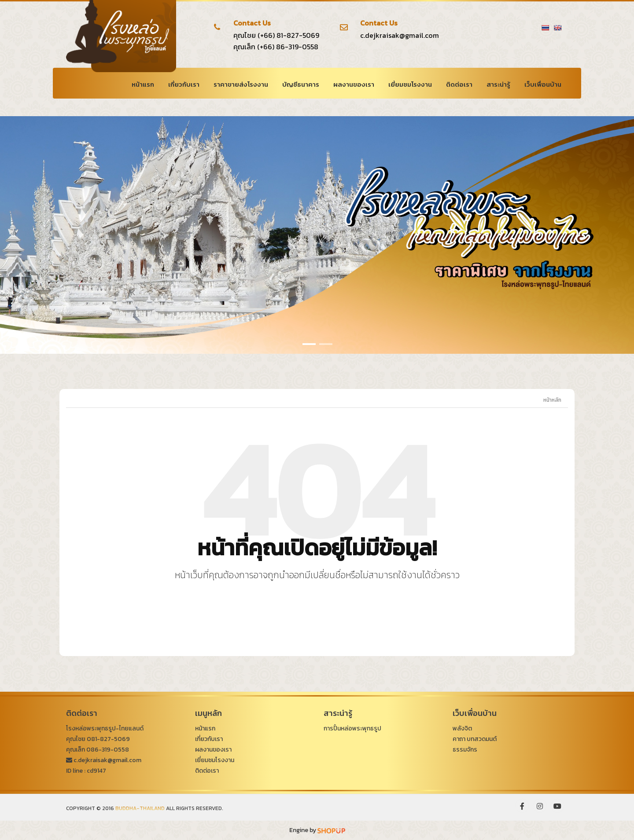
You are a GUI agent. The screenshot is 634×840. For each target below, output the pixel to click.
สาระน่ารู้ (498, 84)
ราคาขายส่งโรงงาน (241, 84)
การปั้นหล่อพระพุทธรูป (352, 728)
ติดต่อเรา (459, 84)
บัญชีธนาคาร (301, 84)
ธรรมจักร (465, 750)
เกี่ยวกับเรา (184, 84)
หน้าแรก (143, 84)
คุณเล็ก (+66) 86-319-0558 (276, 47)
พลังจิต (462, 728)
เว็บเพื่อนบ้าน (543, 84)
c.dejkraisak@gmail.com (400, 35)
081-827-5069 (108, 739)
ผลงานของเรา (354, 84)
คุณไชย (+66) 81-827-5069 (276, 35)
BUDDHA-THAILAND (140, 808)
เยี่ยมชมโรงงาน (410, 84)
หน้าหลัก (552, 400)
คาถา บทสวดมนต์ (475, 739)
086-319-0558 (108, 750)
